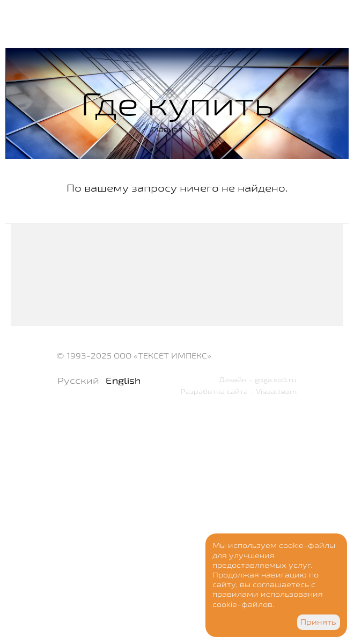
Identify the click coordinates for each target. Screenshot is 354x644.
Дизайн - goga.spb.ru (258, 379)
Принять (318, 622)
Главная (167, 129)
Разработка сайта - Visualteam (239, 391)
